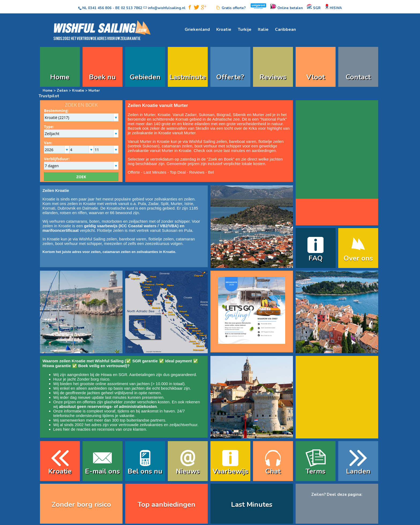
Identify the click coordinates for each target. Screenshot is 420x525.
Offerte (134, 172)
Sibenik (239, 115)
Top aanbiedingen (166, 504)
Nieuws (188, 471)
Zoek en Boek (221, 159)
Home (60, 77)
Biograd (224, 115)
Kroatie (224, 29)
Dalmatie (90, 208)
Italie (263, 29)
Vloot (316, 77)
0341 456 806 (100, 8)
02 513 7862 (132, 8)
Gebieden (145, 77)
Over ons (358, 258)
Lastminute (188, 77)
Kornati (182, 119)
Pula (142, 204)
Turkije (245, 29)
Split (165, 204)
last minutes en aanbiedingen (250, 150)
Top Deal (178, 172)
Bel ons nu (145, 471)
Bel (211, 172)
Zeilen (62, 91)
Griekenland (197, 29)
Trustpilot (49, 96)
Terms (315, 471)
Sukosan (206, 115)
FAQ (316, 258)
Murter (258, 115)
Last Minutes (155, 172)
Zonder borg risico (93, 379)
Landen (358, 471)
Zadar (190, 115)
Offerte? (230, 77)
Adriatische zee (226, 119)
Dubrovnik (66, 208)
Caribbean (285, 29)
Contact (358, 77)
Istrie (189, 204)
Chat (273, 471)
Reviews (273, 77)
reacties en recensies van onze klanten (111, 429)
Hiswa (106, 375)
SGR (123, 375)
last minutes (116, 397)
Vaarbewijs (230, 471)
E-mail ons (102, 471)
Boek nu (102, 77)
